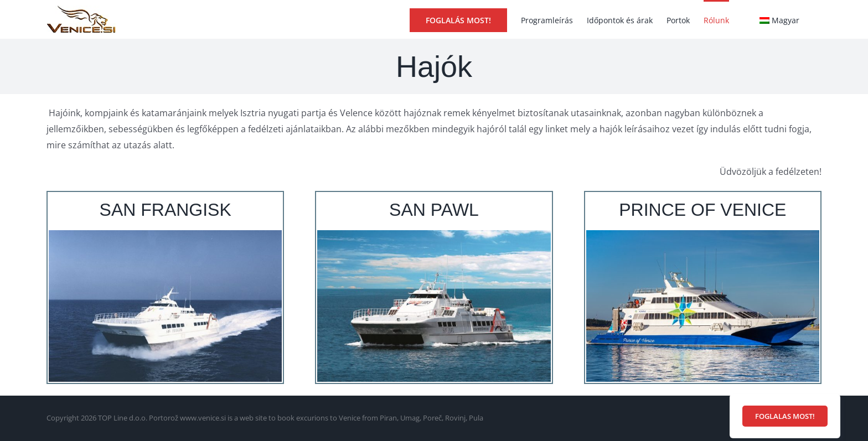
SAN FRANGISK (166, 210)
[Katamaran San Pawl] (434, 235)
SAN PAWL (434, 210)
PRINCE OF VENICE (702, 210)
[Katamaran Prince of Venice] (703, 235)
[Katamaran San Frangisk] (165, 235)
